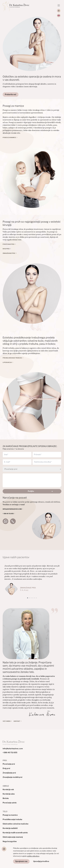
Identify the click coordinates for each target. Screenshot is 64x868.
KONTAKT (17, 721)
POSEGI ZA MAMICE (9, 137)
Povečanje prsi (9, 244)
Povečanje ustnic (10, 803)
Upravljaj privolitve (41, 861)
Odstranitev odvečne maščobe (16, 824)
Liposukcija (7, 362)
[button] (28, 598)
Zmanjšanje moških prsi (12, 777)
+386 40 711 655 (10, 753)
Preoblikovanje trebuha (12, 358)
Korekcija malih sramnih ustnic (15, 833)
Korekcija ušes (9, 794)
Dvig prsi (6, 249)
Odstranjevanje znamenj (13, 837)
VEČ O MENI (7, 721)
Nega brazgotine (10, 841)
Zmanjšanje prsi (9, 253)
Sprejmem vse (21, 861)
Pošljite (31, 491)
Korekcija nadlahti (10, 828)
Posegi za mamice (10, 815)
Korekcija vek (8, 789)
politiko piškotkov (33, 856)
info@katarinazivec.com (13, 749)
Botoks (6, 798)
